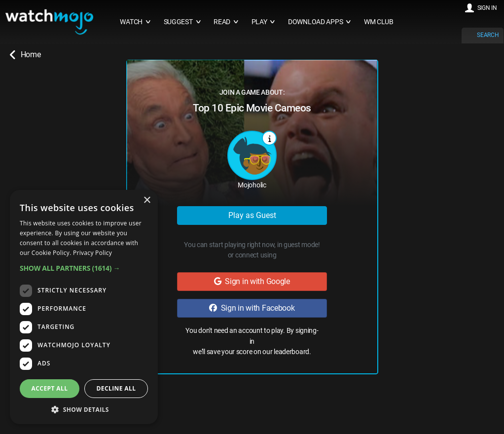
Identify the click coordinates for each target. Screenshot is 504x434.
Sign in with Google (252, 281)
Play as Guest (252, 215)
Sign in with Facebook (252, 308)
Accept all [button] (50, 388)
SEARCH (488, 35)
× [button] (147, 200)
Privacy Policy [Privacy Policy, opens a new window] (92, 253)
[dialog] (84, 307)
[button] (84, 268)
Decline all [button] (116, 388)
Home (25, 55)
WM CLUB (379, 22)
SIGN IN (487, 8)
